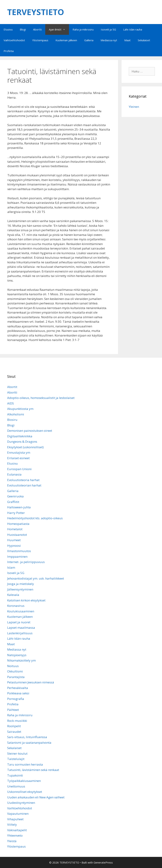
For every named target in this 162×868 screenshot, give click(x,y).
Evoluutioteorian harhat (24, 485)
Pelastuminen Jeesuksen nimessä (31, 682)
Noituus (13, 666)
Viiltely (12, 825)
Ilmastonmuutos (19, 551)
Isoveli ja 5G (108, 29)
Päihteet (13, 710)
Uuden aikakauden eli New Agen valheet (36, 797)
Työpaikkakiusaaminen (24, 781)
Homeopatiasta (18, 524)
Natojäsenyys (17, 655)
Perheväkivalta (18, 688)
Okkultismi (15, 671)
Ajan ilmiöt (59, 29)
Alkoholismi (16, 414)
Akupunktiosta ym (20, 409)
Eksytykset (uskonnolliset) (25, 447)
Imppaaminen (17, 557)
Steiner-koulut (17, 753)
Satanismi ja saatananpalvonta (29, 743)
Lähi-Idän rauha (133, 29)
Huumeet (14, 540)
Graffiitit (13, 502)
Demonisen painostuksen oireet (30, 431)
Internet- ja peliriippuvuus (26, 562)
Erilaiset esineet (18, 458)
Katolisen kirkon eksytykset (26, 600)
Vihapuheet (15, 819)
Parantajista (16, 677)
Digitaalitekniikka (20, 436)
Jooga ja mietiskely (21, 584)
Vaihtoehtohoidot (14, 40)
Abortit (12, 387)
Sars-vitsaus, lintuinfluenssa (27, 737)
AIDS (11, 403)
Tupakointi (15, 775)
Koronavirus (16, 606)
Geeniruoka (15, 496)
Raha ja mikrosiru (83, 29)
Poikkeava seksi (18, 693)
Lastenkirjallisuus (20, 633)
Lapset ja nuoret (19, 622)
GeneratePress (103, 862)
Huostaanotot (17, 535)
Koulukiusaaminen (21, 611)
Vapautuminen (18, 814)
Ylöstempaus (40, 40)
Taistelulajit (16, 759)
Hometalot (15, 529)
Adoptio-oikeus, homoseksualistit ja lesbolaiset (41, 398)
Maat (127, 40)
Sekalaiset (144, 40)
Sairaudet (14, 732)
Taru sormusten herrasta (25, 764)
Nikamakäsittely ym (21, 660)
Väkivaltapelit (17, 830)
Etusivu (8, 29)
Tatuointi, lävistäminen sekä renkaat (33, 770)
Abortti (37, 29)
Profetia (9, 51)
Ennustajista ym (19, 452)
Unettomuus (16, 786)
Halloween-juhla (19, 507)
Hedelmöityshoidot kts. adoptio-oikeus (35, 518)
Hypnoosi (14, 546)
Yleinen (134, 107)
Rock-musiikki (17, 721)
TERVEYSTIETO (36, 12)
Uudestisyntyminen (21, 803)
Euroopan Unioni (19, 469)
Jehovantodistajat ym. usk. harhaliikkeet (36, 578)
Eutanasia (14, 474)
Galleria (89, 40)
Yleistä (12, 841)
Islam (11, 567)
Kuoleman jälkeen (66, 40)
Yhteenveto (15, 835)
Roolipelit (14, 726)
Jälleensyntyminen (20, 589)
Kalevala (13, 595)
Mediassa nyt (109, 40)
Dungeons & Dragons (22, 442)
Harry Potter (16, 513)
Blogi (23, 29)
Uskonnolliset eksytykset (25, 792)
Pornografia (16, 699)
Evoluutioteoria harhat (23, 480)
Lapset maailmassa (21, 628)
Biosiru (12, 420)
